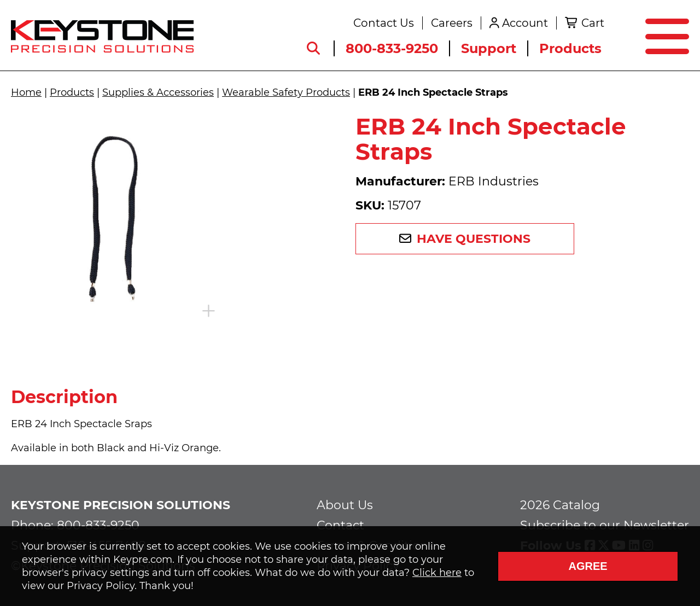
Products (570, 48)
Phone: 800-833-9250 (75, 525)
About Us (345, 505)
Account (525, 23)
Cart (593, 23)
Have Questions (474, 239)
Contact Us (384, 23)
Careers (452, 23)
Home (26, 92)
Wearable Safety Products (286, 92)
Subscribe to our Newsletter (605, 525)
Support (489, 48)
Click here (437, 573)
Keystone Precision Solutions (121, 505)
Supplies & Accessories (158, 92)
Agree (588, 566)
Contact (340, 525)
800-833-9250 (392, 48)
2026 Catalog (560, 505)
